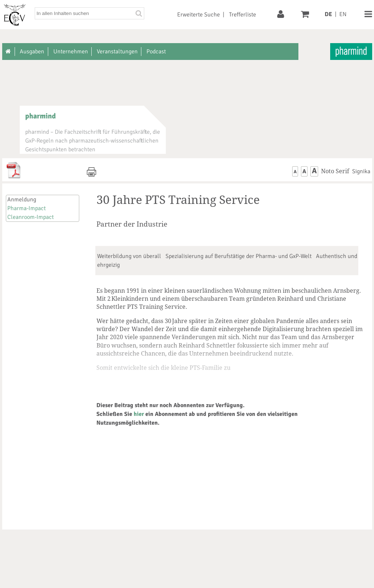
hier (139, 414)
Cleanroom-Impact (30, 217)
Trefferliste (243, 15)
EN (343, 14)
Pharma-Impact (26, 208)
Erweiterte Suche (199, 15)
